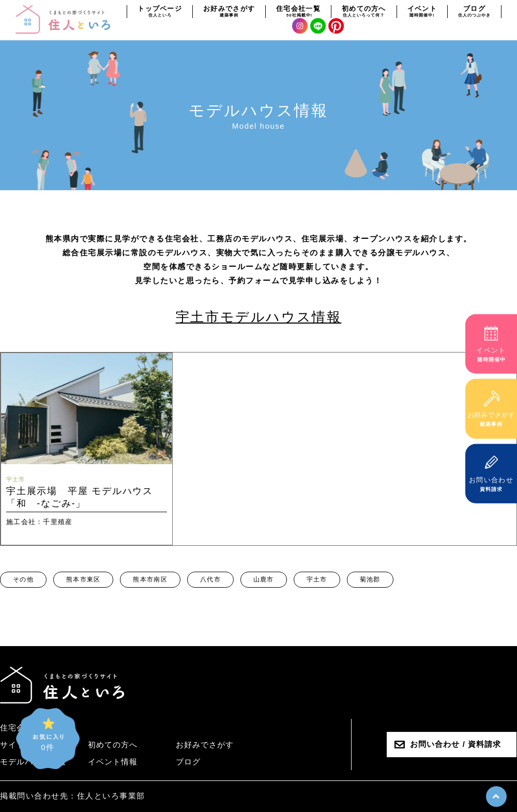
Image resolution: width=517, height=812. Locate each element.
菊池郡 (370, 579)
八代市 (210, 579)
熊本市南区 (150, 579)
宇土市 (317, 579)
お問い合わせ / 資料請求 (455, 744)
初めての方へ (113, 745)
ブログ (188, 762)
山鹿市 (264, 579)
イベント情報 (113, 762)
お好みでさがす (205, 745)
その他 (23, 579)
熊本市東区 (83, 579)
